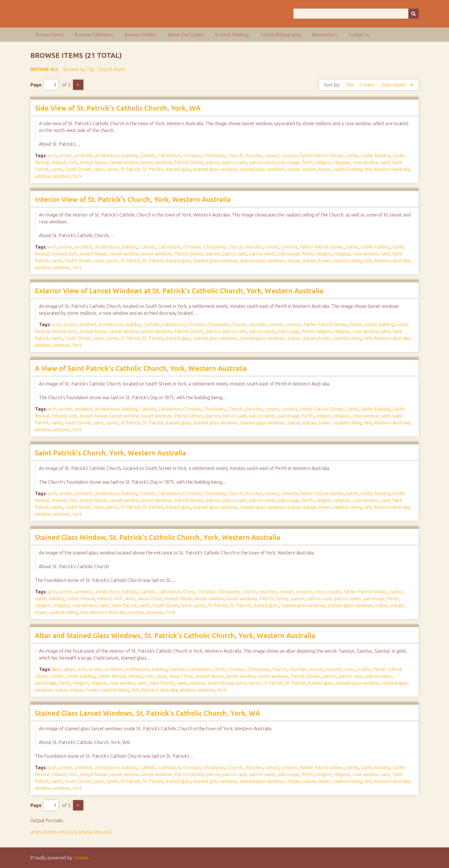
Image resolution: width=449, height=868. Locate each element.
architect (84, 156)
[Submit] (413, 14)
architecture (107, 156)
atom (36, 832)
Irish (72, 162)
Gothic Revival (81, 599)
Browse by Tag (79, 69)
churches (254, 156)
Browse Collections (94, 35)
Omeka (81, 858)
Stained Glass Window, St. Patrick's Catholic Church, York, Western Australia (158, 537)
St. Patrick (153, 169)
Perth (308, 162)
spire (99, 169)
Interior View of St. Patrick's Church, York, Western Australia (133, 199)
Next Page (78, 85)
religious (342, 162)
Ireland (59, 162)
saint (385, 162)
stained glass (178, 169)
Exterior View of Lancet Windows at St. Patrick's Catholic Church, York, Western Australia (179, 291)
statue (294, 169)
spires (112, 169)
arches (66, 156)
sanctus (198, 683)
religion (323, 162)
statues (309, 169)
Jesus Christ (150, 599)
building (130, 156)
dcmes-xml (54, 832)
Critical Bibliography (281, 35)
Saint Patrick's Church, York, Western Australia (111, 453)
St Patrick (130, 169)
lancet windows (157, 162)
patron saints (262, 162)
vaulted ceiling (348, 169)
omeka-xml (90, 832)
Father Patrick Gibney (322, 156)
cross (319, 592)
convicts (290, 156)
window (43, 176)
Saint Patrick (124, 605)
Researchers (325, 35)
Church (235, 156)
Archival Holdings (232, 35)
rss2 (108, 832)
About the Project (186, 35)
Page (44, 85)
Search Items (112, 69)
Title (350, 85)
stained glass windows (215, 169)
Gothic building (376, 156)
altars (70, 669)
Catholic (148, 156)
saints (57, 169)
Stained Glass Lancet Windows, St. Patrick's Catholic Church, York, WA (147, 713)
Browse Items (49, 35)
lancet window (124, 162)
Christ (189, 592)
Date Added (394, 85)
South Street (78, 169)
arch (52, 156)
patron (213, 162)
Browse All (45, 69)
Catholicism (170, 156)
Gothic (352, 156)
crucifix (334, 592)
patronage (289, 162)
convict (272, 156)
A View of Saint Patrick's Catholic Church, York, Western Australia (141, 368)
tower (325, 169)
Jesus (130, 599)
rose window (365, 162)
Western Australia (392, 169)
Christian (192, 156)
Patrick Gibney (189, 162)
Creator (368, 85)
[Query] (356, 14)
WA (368, 169)
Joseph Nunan (93, 162)
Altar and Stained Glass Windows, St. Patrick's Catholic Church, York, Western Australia (175, 636)
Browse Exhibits (141, 35)
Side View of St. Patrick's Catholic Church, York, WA (118, 108)
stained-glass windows (262, 169)
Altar (57, 669)
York (77, 176)
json (72, 832)
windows (61, 176)
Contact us (359, 35)
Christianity (215, 156)
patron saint (235, 162)
